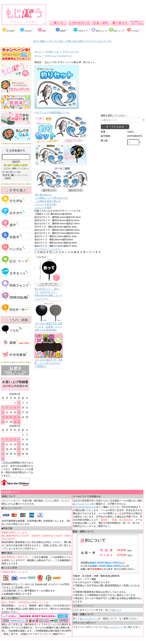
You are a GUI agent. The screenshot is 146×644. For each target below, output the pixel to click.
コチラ (118, 610)
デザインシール (71, 52)
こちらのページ (83, 504)
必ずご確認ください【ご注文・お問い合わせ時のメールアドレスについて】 (73, 41)
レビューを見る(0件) (46, 204)
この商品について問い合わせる (51, 198)
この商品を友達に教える (48, 201)
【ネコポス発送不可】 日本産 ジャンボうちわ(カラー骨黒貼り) (49, 363)
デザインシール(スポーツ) (58, 56)
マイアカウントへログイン (48, 249)
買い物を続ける (43, 195)
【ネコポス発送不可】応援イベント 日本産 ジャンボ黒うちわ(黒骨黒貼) (48, 327)
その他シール (52, 52)
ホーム (38, 52)
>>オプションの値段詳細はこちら (52, 112)
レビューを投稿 (43, 208)
